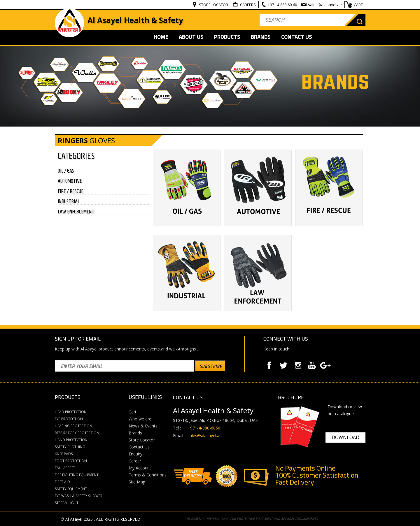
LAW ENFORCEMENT (76, 212)
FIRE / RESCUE (71, 191)
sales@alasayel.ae (325, 5)
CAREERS (248, 5)
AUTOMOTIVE (70, 181)
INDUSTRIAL (69, 201)
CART (359, 5)
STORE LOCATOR (214, 5)
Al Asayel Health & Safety (135, 20)
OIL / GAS (66, 171)
